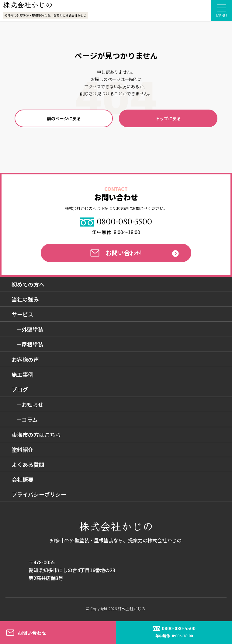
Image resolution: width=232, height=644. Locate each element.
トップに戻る (168, 118)
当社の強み (25, 299)
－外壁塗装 (30, 329)
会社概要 (23, 479)
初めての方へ (28, 284)
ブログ (20, 389)
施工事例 (23, 374)
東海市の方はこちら (36, 435)
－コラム (27, 419)
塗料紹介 (23, 450)
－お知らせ (30, 404)
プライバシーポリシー (39, 494)
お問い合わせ (116, 253)
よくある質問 (28, 464)
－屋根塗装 (30, 344)
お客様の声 (25, 359)
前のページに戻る (64, 118)
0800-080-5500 (116, 222)
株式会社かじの (132, 609)
